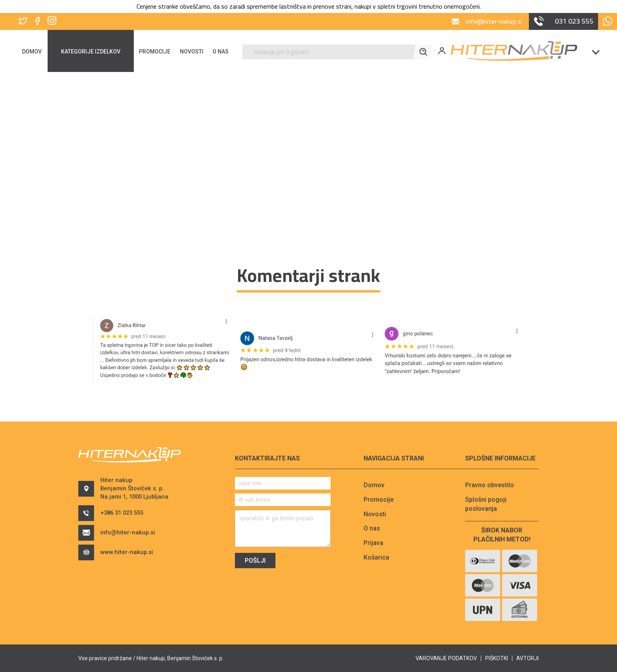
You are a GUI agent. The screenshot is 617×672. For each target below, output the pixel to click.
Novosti (375, 514)
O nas (372, 528)
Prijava (373, 543)
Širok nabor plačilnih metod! (502, 535)
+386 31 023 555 (118, 522)
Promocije (379, 500)
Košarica (376, 557)
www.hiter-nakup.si (123, 561)
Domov (374, 485)
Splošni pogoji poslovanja (486, 504)
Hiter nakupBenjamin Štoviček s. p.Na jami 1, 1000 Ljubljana (133, 493)
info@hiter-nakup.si (124, 541)
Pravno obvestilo (490, 485)
